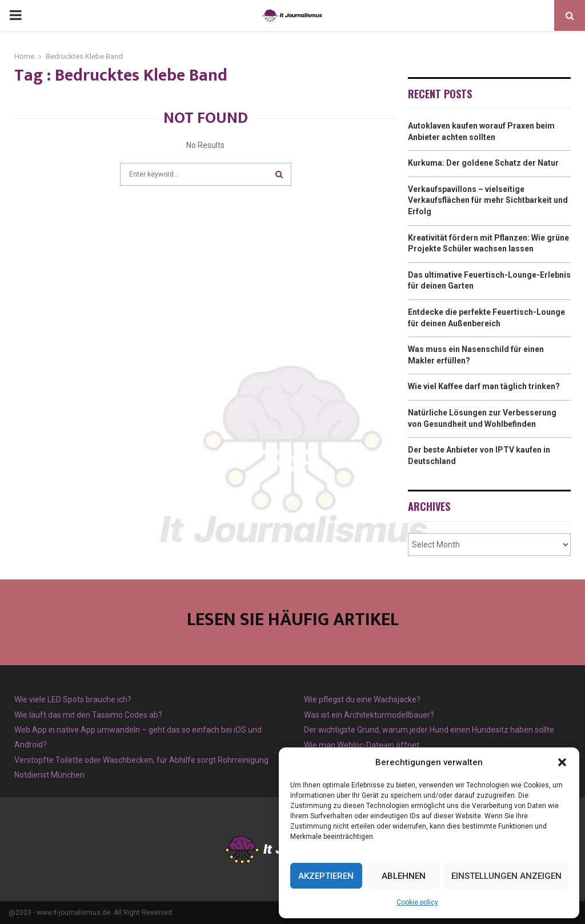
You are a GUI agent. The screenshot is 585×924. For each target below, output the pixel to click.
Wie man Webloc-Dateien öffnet (362, 745)
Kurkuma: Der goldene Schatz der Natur (483, 163)
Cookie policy (417, 902)
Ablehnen (404, 876)
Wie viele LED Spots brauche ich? (73, 699)
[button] (562, 762)
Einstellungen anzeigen (506, 876)
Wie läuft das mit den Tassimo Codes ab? (88, 715)
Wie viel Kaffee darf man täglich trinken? (484, 386)
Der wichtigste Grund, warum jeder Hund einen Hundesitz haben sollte (429, 730)
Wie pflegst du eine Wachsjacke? (362, 699)
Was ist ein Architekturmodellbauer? (369, 715)
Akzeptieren (326, 876)
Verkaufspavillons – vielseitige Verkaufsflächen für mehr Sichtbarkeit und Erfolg (488, 200)
